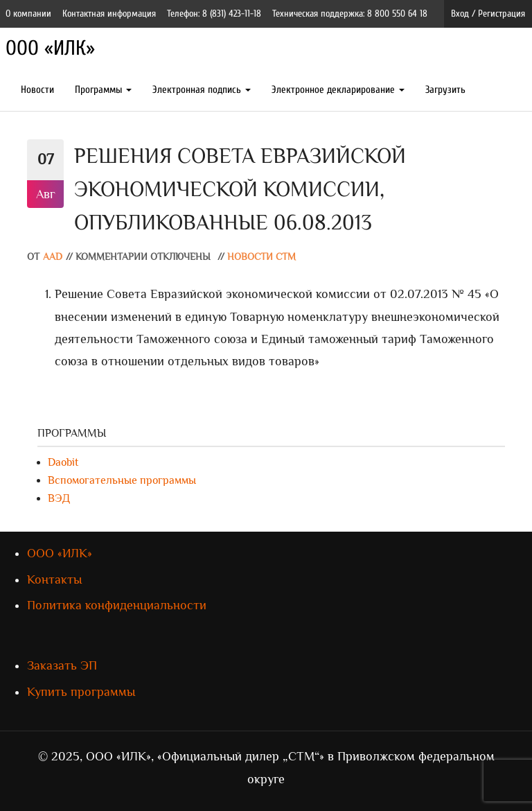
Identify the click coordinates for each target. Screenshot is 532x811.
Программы (103, 90)
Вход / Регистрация (488, 14)
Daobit (63, 462)
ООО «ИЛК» (50, 48)
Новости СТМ (261, 257)
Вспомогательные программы (122, 480)
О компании (28, 14)
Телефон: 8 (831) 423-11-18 (214, 14)
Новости (37, 90)
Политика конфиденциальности (117, 605)
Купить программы (81, 692)
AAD (53, 257)
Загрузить (445, 90)
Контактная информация (109, 14)
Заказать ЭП (62, 665)
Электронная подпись (202, 90)
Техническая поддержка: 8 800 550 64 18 (350, 14)
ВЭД (59, 498)
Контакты (54, 579)
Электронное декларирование (338, 90)
